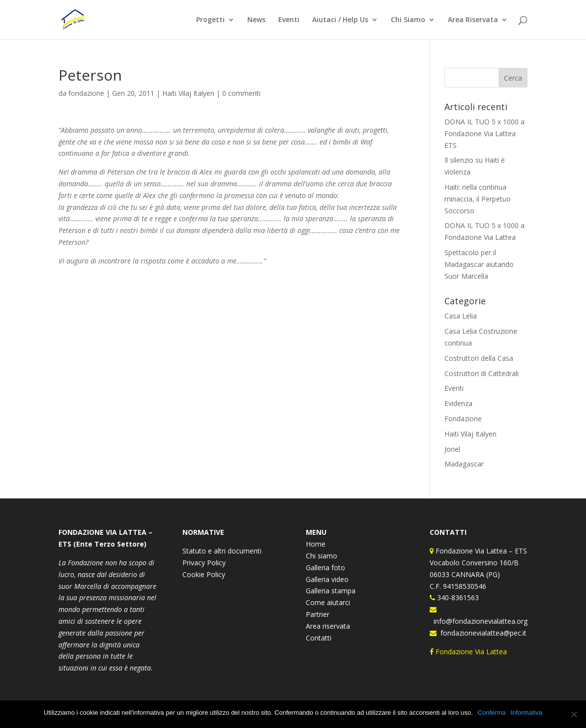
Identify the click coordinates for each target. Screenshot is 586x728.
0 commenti (241, 93)
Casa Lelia (461, 316)
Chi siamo (322, 556)
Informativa (527, 713)
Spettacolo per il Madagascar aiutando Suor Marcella (479, 264)
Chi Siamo (408, 20)
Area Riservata (473, 20)
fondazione (86, 93)
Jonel (452, 449)
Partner (318, 614)
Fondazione (463, 419)
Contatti (319, 638)
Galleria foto (325, 568)
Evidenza (458, 403)
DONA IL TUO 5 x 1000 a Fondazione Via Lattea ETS (484, 133)
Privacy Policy (204, 563)
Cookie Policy (204, 574)
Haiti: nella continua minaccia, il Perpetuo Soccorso (478, 199)
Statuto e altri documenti (222, 551)
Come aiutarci (328, 602)
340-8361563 (457, 597)
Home (316, 544)
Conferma (492, 713)
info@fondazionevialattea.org (479, 621)
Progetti (210, 20)
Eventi (289, 20)
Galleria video (327, 579)
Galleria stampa (331, 591)
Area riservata (328, 626)
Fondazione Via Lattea (469, 652)
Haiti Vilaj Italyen (188, 93)
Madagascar (464, 464)
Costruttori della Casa (479, 358)
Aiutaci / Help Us (340, 20)
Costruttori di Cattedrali (482, 373)
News (256, 20)
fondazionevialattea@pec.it (482, 633)
